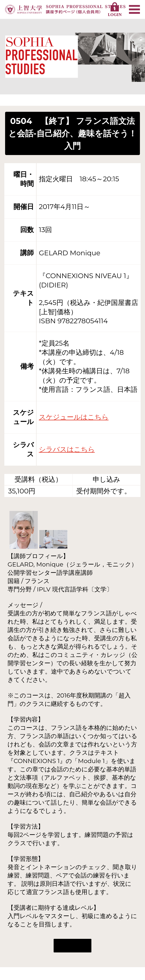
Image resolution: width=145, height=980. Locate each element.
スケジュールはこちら (74, 417)
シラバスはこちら (67, 449)
